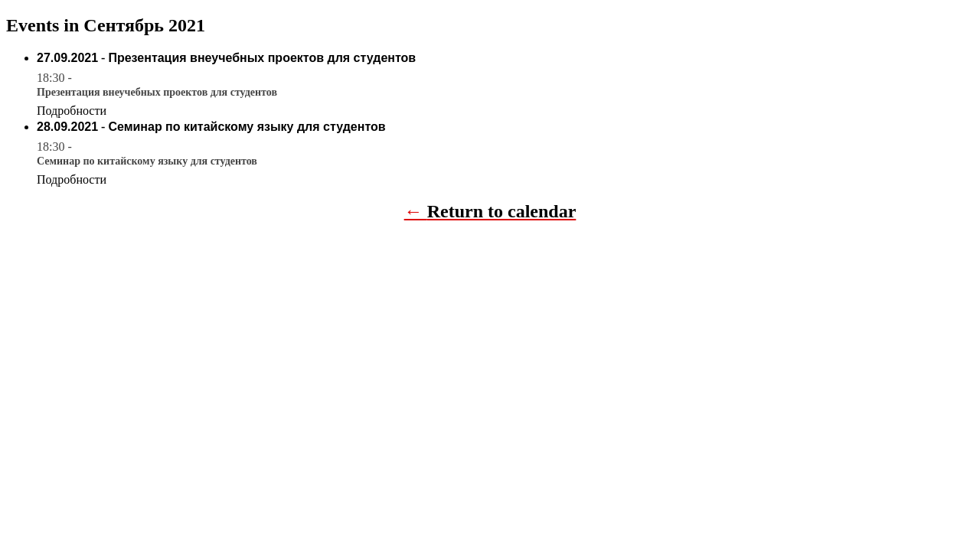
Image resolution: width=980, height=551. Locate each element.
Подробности (72, 111)
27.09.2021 (67, 58)
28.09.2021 (67, 127)
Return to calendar (502, 211)
